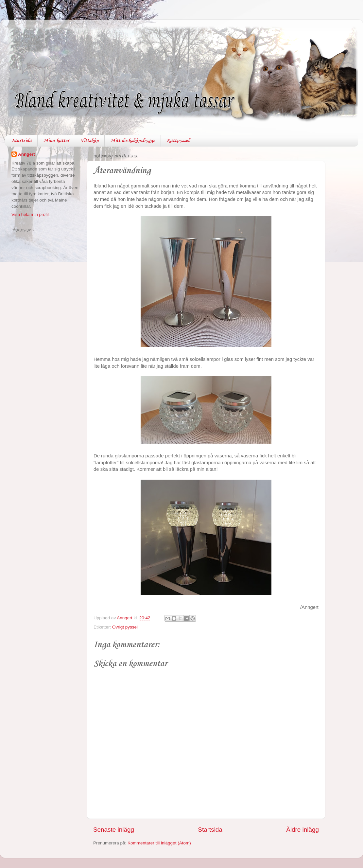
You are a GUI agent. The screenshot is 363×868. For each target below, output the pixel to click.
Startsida (22, 141)
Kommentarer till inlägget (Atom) (159, 843)
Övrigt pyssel (125, 627)
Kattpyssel (178, 141)
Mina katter (56, 141)
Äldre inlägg (302, 830)
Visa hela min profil (30, 214)
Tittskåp (90, 141)
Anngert (26, 154)
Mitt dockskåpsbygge (133, 141)
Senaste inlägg (114, 830)
